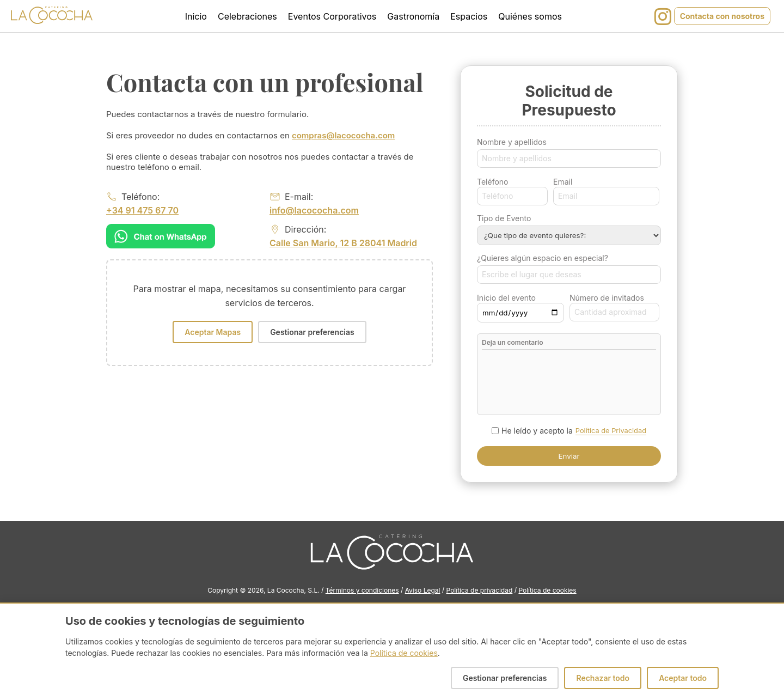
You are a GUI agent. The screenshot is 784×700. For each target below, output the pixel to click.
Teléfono (493, 182)
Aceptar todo (683, 678)
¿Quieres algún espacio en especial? (543, 258)
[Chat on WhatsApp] (161, 236)
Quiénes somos (530, 16)
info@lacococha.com (314, 210)
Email (563, 182)
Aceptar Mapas (213, 332)
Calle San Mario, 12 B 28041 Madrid (343, 243)
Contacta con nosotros (722, 16)
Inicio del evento (506, 298)
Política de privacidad (480, 590)
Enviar (569, 456)
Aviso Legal (423, 590)
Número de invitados (607, 298)
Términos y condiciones (362, 590)
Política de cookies (547, 590)
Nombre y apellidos (512, 142)
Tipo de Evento (504, 218)
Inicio (196, 16)
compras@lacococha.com (343, 135)
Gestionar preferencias (312, 332)
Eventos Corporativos (332, 16)
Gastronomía (413, 16)
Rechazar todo (603, 678)
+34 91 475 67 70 (142, 210)
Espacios (469, 16)
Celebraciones (247, 16)
